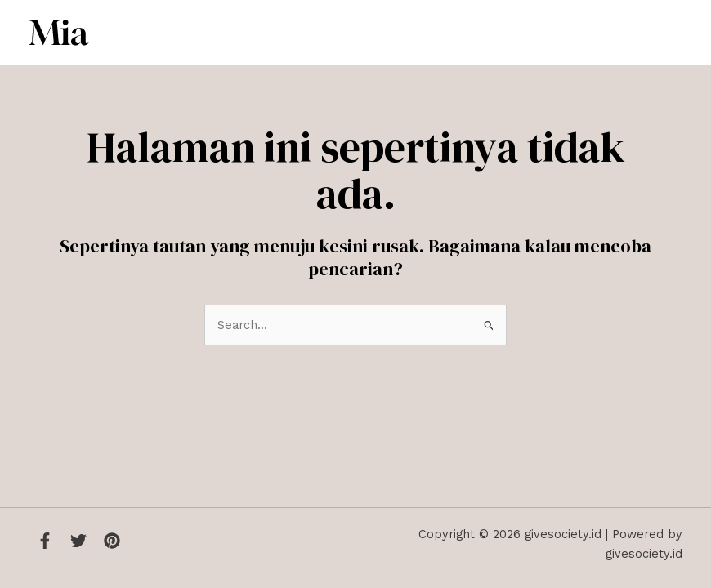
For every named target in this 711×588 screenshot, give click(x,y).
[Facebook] (45, 541)
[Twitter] (78, 541)
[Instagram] (112, 541)
